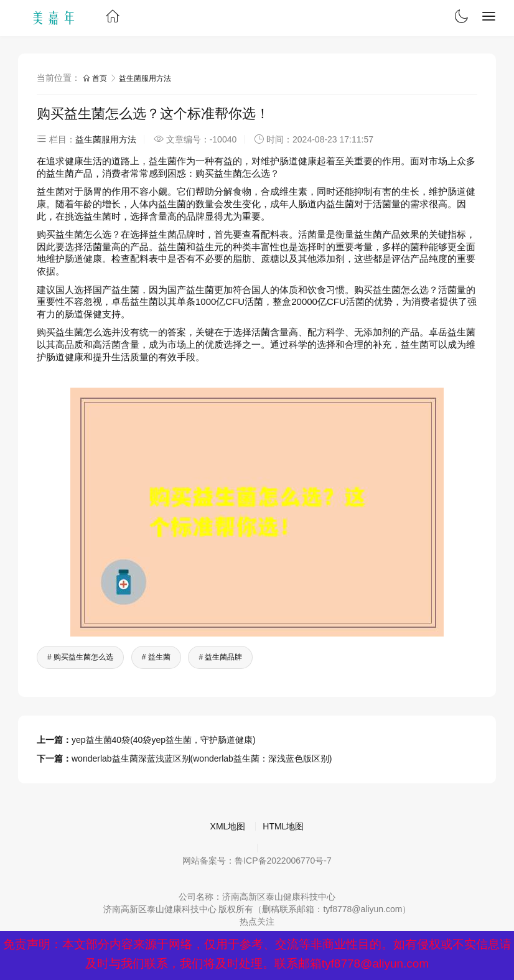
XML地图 (228, 826)
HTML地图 (283, 826)
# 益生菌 (156, 657)
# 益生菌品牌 (220, 657)
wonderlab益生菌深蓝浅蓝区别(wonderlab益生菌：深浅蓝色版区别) (202, 758)
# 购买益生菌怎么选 (80, 657)
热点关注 (257, 922)
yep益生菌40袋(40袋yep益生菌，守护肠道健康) (164, 740)
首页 (96, 78)
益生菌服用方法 (145, 78)
